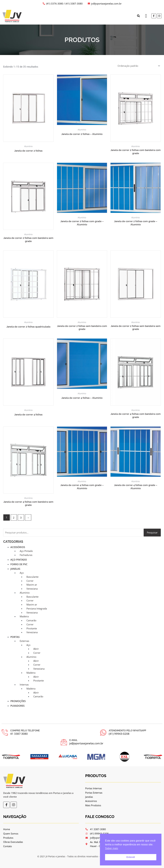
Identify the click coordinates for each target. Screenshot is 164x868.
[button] (138, 16)
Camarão (31, 621)
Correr (30, 581)
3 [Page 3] (21, 517)
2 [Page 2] (14, 517)
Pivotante (32, 629)
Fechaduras (26, 555)
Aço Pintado (26, 551)
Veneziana (32, 589)
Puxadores (17, 706)
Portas (15, 637)
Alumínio (25, 593)
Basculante (32, 577)
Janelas (15, 569)
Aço (22, 573)
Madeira (24, 617)
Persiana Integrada (37, 609)
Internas (24, 685)
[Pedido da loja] (139, 66)
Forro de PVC (19, 564)
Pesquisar (152, 533)
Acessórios (18, 547)
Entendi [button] (131, 857)
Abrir (36, 649)
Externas (24, 641)
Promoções (18, 701)
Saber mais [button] (112, 848)
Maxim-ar (32, 585)
